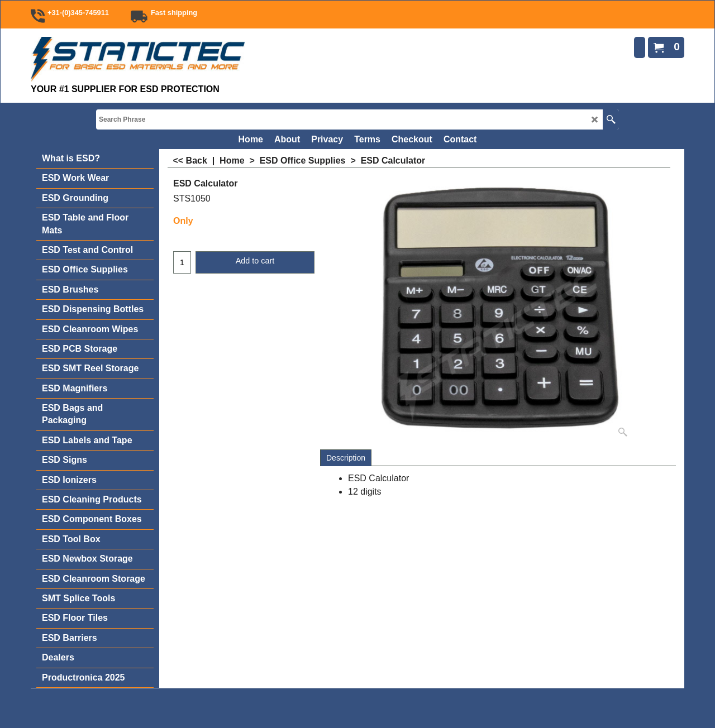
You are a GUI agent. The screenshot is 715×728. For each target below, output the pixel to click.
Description (346, 458)
